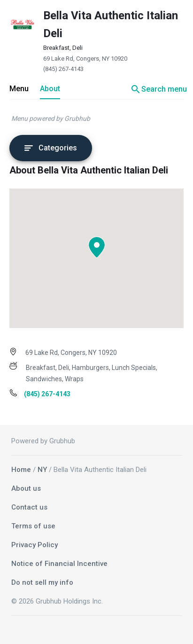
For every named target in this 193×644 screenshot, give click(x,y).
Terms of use (33, 526)
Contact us (29, 507)
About (50, 89)
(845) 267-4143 (63, 69)
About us (26, 488)
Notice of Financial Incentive (59, 564)
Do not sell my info (42, 582)
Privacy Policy (35, 545)
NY (42, 470)
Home (21, 470)
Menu (19, 89)
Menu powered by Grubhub (51, 118)
